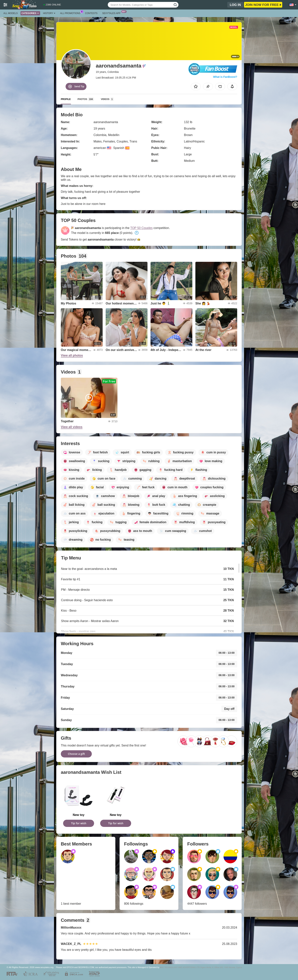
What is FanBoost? (225, 77)
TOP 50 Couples (141, 228)
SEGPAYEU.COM (86, 967)
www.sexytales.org (44, 967)
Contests (91, 13)
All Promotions (71, 13)
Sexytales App (112, 13)
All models (11, 13)
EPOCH (70, 967)
